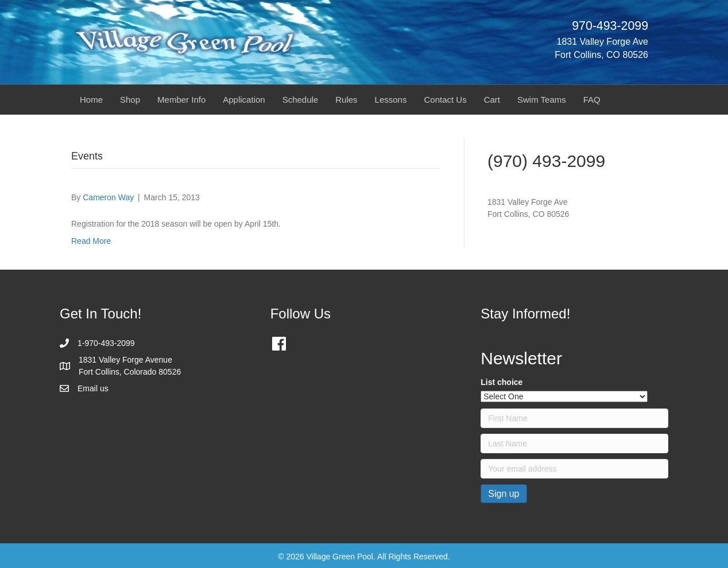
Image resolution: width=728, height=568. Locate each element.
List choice (502, 382)
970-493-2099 (610, 26)
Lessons (391, 100)
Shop (130, 100)
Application (244, 100)
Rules (346, 100)
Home (91, 100)
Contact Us (445, 100)
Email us (93, 388)
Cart (492, 100)
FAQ (592, 100)
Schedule (301, 100)
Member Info (181, 100)
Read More (91, 241)
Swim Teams (542, 100)
